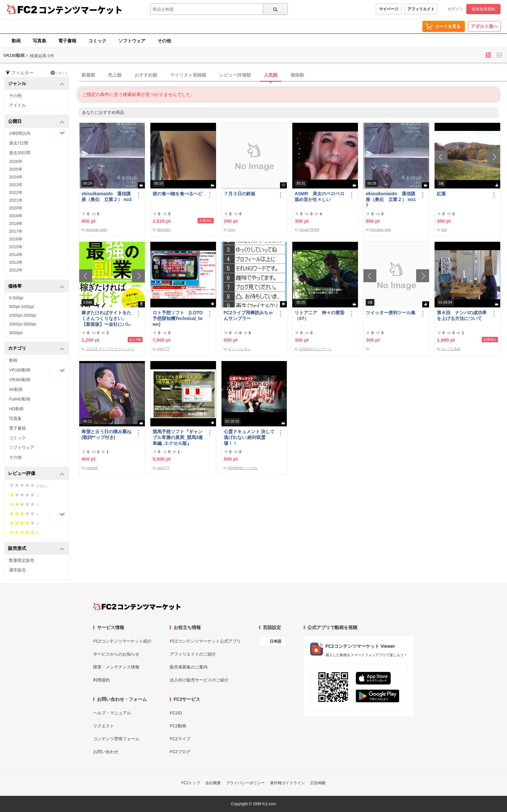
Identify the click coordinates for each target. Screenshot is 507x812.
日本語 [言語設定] (275, 641)
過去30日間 (20, 153)
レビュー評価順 (235, 75)
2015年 (16, 247)
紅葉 (441, 194)
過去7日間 (19, 143)
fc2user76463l (309, 230)
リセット (59, 73)
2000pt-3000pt (23, 324)
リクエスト (104, 726)
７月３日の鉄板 (240, 194)
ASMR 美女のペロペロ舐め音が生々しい (319, 197)
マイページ (389, 9)
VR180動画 (37, 370)
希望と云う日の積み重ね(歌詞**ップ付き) (106, 434)
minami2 (92, 468)
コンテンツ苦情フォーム (116, 739)
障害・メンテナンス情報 (116, 667)
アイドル (17, 105)
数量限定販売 (22, 560)
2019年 (16, 216)
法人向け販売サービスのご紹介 (199, 680)
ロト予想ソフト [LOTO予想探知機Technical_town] (178, 318)
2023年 (16, 185)
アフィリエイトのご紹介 (193, 654)
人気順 (271, 75)
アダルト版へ (484, 26)
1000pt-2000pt (23, 315)
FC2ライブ (180, 739)
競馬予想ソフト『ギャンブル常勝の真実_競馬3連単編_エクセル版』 (178, 437)
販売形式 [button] (36, 549)
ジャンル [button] (36, 84)
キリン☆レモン (239, 349)
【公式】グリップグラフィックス (110, 349)
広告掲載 (318, 783)
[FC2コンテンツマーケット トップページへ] (137, 606)
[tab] (293, 75)
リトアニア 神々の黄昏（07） (319, 315)
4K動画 (16, 389)
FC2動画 (178, 726)
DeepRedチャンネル (243, 468)
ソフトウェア (132, 41)
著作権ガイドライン (287, 783)
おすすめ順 (146, 75)
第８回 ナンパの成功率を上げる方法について (462, 315)
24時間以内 (37, 133)
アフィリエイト (421, 9)
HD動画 (16, 409)
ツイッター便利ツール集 (391, 313)
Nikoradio (164, 230)
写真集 (39, 41)
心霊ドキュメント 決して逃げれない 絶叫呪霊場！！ (249, 437)
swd (444, 230)
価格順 (297, 75)
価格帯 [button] (36, 287)
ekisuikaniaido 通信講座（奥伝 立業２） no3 (107, 197)
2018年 (16, 224)
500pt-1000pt (22, 307)
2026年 (16, 161)
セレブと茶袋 (451, 349)
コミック (97, 41)
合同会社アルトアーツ (315, 349)
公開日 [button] (36, 122)
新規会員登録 (483, 9)
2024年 (16, 177)
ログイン (455, 9)
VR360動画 (20, 380)
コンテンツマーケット (81, 10)
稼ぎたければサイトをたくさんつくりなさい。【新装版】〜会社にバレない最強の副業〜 (106, 319)
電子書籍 (67, 41)
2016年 (16, 239)
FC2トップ (191, 783)
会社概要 (213, 783)
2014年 (16, 255)
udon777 (163, 349)
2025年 (16, 169)
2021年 (16, 200)
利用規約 (102, 680)
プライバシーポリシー (245, 783)
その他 (164, 41)
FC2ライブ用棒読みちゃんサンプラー (248, 315)
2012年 (16, 270)
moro (232, 230)
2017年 (16, 231)
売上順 (115, 75)
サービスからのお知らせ (116, 654)
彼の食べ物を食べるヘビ (178, 194)
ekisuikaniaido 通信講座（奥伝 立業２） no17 (391, 199)
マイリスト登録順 (188, 75)
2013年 (16, 262)
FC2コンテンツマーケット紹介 (122, 641)
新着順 (88, 75)
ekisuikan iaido (96, 230)
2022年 (16, 192)
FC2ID (176, 713)
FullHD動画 (20, 399)
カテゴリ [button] (36, 349)
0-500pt (16, 298)
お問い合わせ (106, 752)
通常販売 (17, 570)
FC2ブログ (180, 752)
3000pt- (16, 333)
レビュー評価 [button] (36, 474)
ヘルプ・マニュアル (112, 713)
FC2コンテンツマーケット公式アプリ (205, 641)
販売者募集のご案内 (189, 667)
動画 (16, 41)
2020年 (16, 208)
